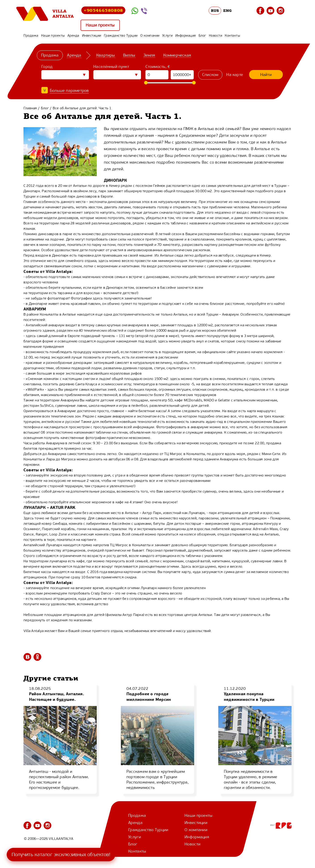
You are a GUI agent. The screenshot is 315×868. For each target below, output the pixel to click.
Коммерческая (177, 55)
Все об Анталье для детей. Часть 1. (83, 108)
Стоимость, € (158, 67)
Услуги (167, 36)
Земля (149, 55)
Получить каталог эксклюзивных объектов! (61, 854)
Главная (30, 108)
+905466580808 (103, 10)
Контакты (232, 36)
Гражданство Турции (121, 36)
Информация (186, 36)
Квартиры (106, 55)
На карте (235, 75)
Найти (266, 75)
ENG (227, 11)
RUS (215, 11)
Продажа (31, 36)
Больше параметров (69, 91)
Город (47, 67)
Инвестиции (92, 36)
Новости (216, 36)
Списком (210, 75)
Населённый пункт (111, 67)
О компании (150, 36)
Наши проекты (100, 25)
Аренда (73, 36)
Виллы (129, 55)
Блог (202, 36)
